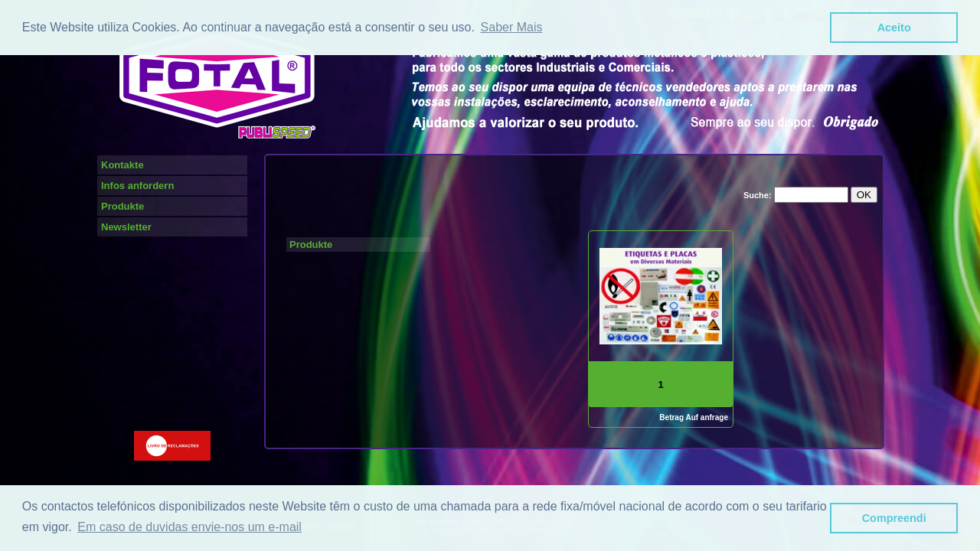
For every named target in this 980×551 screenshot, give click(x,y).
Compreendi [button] (894, 518)
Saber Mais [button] (512, 27)
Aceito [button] (894, 28)
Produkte (122, 206)
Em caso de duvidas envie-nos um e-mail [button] (189, 527)
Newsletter (126, 227)
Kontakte (122, 165)
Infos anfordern (137, 186)
